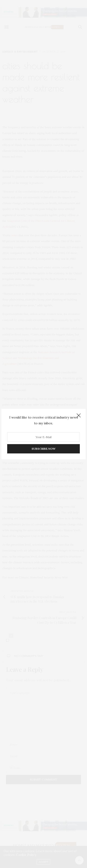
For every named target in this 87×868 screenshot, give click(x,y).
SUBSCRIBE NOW (43, 449)
